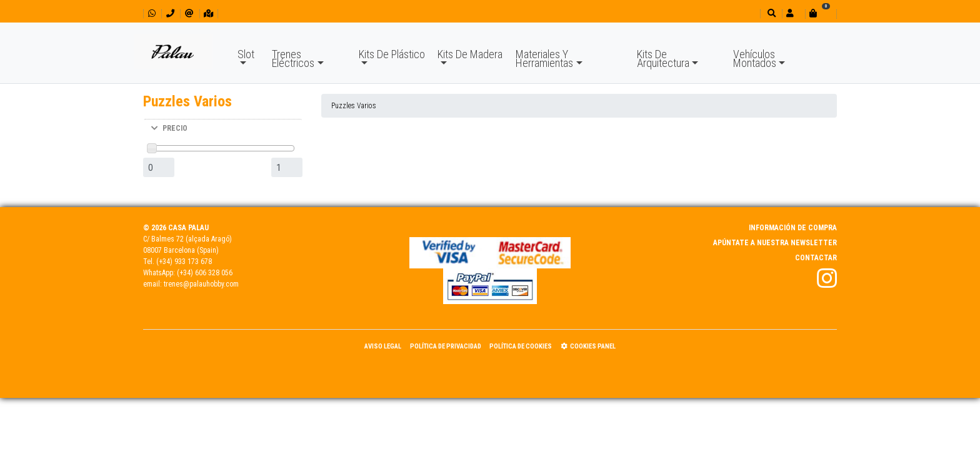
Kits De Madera (470, 54)
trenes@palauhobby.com (201, 284)
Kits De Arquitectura (663, 58)
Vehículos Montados (755, 58)
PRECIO (169, 128)
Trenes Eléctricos (293, 58)
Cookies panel (588, 346)
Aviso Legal (383, 346)
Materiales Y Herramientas (544, 58)
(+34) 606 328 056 (205, 273)
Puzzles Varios (354, 106)
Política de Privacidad (446, 346)
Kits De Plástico (392, 54)
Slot (246, 54)
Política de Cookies (521, 346)
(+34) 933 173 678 (184, 262)
